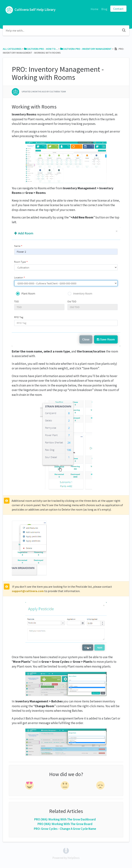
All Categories (12, 49)
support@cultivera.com (28, 591)
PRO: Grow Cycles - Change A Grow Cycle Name (65, 829)
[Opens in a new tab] (66, 850)
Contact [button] (118, 9)
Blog (104, 9)
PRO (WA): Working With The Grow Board (65, 824)
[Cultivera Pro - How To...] (41, 49)
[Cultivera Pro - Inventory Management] (86, 49)
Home (94, 9)
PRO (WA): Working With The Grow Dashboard (65, 819)
